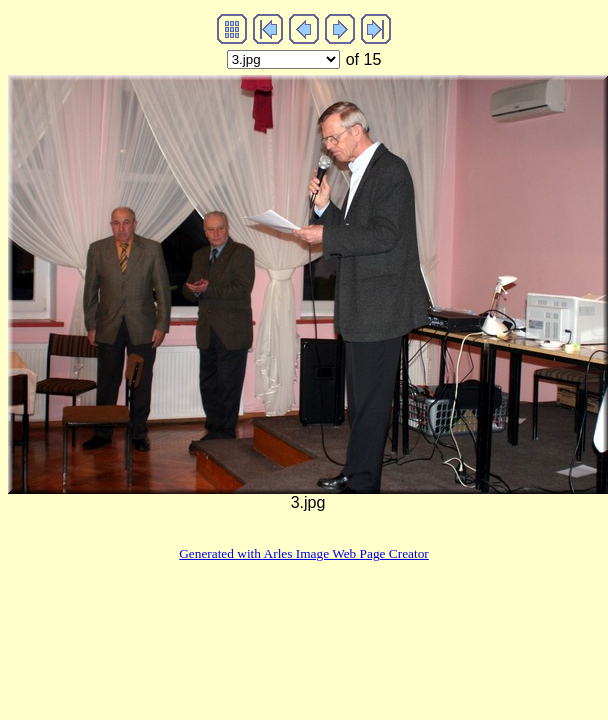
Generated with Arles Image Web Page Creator (304, 553)
